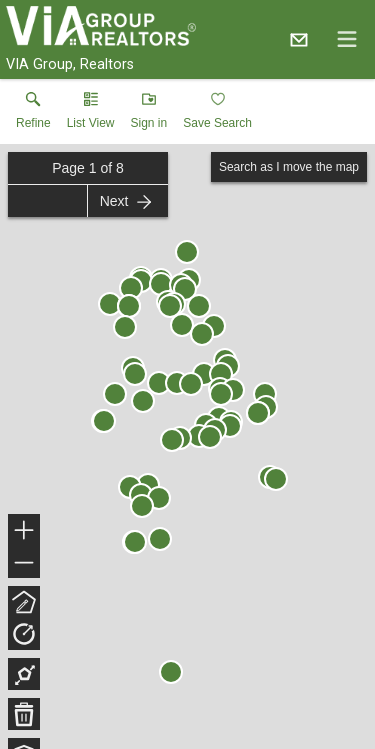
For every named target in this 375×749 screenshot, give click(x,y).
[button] (91, 115)
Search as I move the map (289, 167)
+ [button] (24, 532)
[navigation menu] (347, 39)
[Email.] (299, 39)
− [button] (24, 563)
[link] (33, 115)
